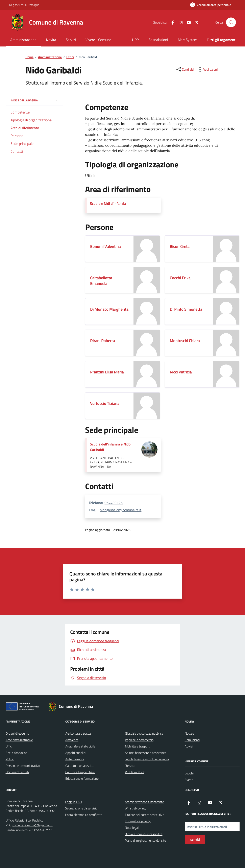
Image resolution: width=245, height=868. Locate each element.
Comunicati (192, 740)
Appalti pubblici (75, 753)
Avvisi (189, 746)
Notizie (189, 733)
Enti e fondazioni (17, 753)
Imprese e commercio (139, 740)
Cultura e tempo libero (80, 772)
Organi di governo (17, 733)
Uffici (9, 746)
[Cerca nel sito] (231, 22)
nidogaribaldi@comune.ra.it (121, 510)
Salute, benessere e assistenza (146, 753)
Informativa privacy (138, 821)
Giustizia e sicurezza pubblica (144, 733)
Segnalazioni (158, 40)
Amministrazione (23, 40)
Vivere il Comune (98, 40)
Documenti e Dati (17, 772)
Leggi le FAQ (73, 802)
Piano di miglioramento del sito (145, 840)
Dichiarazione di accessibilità (144, 834)
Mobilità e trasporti (138, 746)
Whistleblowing (135, 808)
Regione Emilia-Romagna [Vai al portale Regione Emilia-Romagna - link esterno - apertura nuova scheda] (24, 5)
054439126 (114, 503)
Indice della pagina (34, 100)
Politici (10, 759)
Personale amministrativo (23, 766)
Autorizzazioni (75, 759)
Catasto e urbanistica (79, 766)
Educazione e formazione (82, 778)
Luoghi (189, 773)
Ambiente (72, 740)
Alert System (187, 40)
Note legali (132, 828)
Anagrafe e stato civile (80, 746)
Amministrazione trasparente (144, 802)
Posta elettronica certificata (84, 815)
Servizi (71, 40)
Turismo (130, 766)
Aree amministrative (19, 740)
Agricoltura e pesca (78, 733)
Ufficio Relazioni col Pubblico (24, 820)
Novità (51, 40)
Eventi (189, 780)
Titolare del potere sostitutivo (144, 815)
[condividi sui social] (185, 69)
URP (136, 40)
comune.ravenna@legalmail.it (33, 825)
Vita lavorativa (135, 772)
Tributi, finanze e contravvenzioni (147, 759)
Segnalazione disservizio (81, 808)
